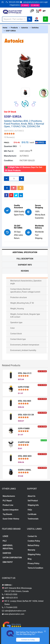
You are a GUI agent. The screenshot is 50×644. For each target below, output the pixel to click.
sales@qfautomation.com (32, 2)
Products (14, 28)
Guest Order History (11, 519)
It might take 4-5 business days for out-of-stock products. (24, 169)
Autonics (25, 28)
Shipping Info (33, 505)
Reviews (25, 271)
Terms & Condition (35, 568)
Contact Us (32, 536)
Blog (30, 559)
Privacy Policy (34, 563)
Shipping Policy (34, 554)
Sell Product (33, 501)
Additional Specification (25, 252)
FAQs (30, 510)
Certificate (32, 514)
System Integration (11, 510)
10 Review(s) (9, 137)
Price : (7, 143)
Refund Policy (33, 545)
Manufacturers (9, 496)
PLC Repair (7, 501)
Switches (35, 28)
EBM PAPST (8, 562)
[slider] (9, 134)
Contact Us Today (28, 640)
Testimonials (33, 519)
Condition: (9, 161)
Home (5, 28)
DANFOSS (7, 553)
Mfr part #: (9, 151)
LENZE (5, 536)
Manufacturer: (10, 156)
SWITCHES (9, 131)
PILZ (5, 541)
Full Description (25, 259)
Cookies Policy (34, 541)
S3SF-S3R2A (11, 31)
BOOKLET (25, 5)
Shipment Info (25, 265)
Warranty (31, 550)
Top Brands (7, 514)
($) (4, 2)
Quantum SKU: (11, 146)
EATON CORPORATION (12, 558)
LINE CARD (35, 5)
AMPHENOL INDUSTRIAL (8, 547)
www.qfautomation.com (14, 614)
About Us (32, 496)
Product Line (8, 505)
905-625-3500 (13, 2)
